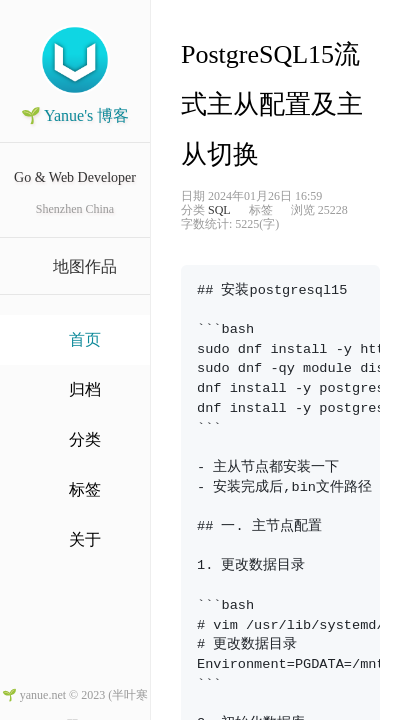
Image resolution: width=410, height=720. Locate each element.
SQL (219, 210)
